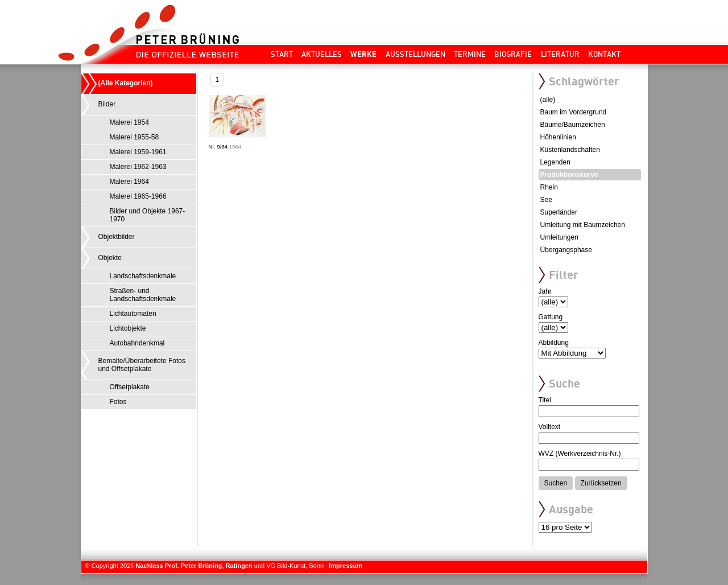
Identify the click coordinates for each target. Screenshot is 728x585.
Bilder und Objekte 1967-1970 (148, 215)
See (546, 200)
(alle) (548, 100)
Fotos (118, 402)
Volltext (550, 427)
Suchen (556, 483)
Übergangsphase (566, 250)
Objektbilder (117, 237)
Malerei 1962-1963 (138, 167)
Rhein (549, 187)
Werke (363, 54)
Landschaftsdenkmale (143, 276)
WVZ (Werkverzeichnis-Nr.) (580, 454)
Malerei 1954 (129, 122)
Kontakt (604, 54)
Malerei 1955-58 (135, 137)
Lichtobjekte (128, 328)
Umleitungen (559, 237)
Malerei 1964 (129, 182)
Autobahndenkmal (137, 343)
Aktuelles (322, 54)
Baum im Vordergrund (574, 112)
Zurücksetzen (601, 483)
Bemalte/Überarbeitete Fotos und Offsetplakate (142, 365)
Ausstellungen (415, 54)
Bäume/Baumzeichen (573, 125)
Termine (470, 54)
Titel (545, 400)
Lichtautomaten (133, 314)
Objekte (110, 258)
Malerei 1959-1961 (138, 152)
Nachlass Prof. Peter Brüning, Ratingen (194, 566)
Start (282, 54)
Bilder (107, 104)
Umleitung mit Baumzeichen (583, 225)
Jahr (545, 291)
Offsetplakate (130, 387)
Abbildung (554, 343)
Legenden (555, 162)
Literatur (560, 54)
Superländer (559, 212)
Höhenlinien (558, 137)
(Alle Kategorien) (126, 83)
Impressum (346, 566)
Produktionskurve (569, 175)
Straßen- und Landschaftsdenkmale (143, 295)
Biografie (513, 54)
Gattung (551, 317)
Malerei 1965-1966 (138, 196)
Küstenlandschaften (570, 150)
